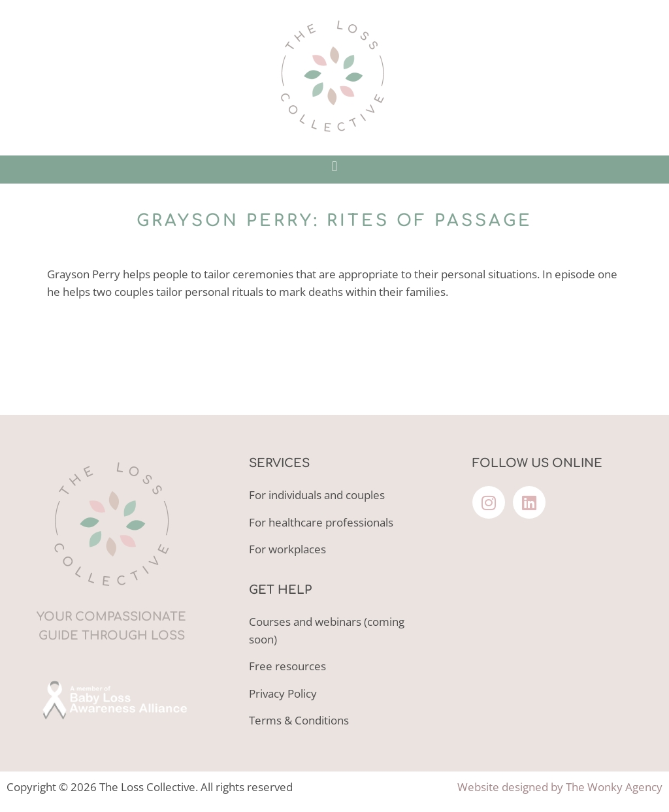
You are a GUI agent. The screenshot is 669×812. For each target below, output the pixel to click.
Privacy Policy (283, 693)
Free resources (287, 666)
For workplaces (287, 549)
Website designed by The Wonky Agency (560, 787)
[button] (334, 166)
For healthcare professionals (321, 522)
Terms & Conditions (299, 720)
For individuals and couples (317, 495)
